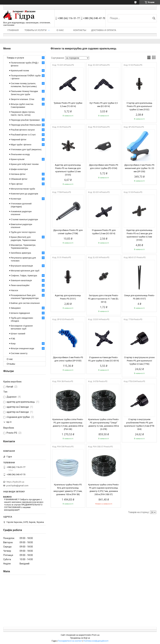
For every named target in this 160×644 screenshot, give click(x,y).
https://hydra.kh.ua (15, 482)
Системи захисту (19, 353)
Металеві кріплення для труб (25, 271)
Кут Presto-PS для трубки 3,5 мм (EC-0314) (104, 105)
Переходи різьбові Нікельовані (26, 125)
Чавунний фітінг (19, 140)
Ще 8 (9, 422)
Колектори (16, 199)
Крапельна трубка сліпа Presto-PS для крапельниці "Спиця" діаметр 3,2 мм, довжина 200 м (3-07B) (104, 424)
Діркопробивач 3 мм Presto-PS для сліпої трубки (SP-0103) (68, 359)
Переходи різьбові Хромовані (25, 120)
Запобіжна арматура (21, 253)
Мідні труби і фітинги (21, 145)
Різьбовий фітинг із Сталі (23, 135)
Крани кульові (18, 159)
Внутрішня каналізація (22, 266)
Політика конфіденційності (96, 641)
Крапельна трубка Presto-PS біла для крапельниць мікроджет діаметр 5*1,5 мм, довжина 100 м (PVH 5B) (68, 489)
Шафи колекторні (19, 169)
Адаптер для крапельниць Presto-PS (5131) (68, 297)
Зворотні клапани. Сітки (22, 99)
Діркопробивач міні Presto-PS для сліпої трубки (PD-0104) (104, 167)
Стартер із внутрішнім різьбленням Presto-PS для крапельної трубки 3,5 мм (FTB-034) (139, 424)
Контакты (80, 30)
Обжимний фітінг (19, 179)
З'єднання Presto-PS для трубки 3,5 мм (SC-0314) (104, 232)
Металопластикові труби (23, 189)
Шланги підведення (20, 313)
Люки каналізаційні (20, 285)
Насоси (14, 290)
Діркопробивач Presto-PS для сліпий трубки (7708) (68, 232)
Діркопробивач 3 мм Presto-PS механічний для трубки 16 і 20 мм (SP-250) (139, 168)
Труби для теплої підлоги (23, 232)
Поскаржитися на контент (70, 641)
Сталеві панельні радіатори (24, 219)
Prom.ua (96, 635)
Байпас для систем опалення (25, 303)
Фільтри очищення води (22, 348)
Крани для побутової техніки (25, 164)
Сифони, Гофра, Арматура (24, 276)
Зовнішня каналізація (21, 280)
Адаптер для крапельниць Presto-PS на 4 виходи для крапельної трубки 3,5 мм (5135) (68, 170)
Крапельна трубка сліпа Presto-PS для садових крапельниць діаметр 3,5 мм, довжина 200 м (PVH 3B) (68, 424)
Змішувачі (16, 308)
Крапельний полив (20, 71)
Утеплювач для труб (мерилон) (26, 149)
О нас (60, 30)
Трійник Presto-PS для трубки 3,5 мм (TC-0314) (68, 105)
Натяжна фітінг (18, 174)
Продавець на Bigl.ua (80, 638)
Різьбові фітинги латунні (23, 130)
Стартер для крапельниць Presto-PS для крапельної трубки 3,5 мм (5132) (139, 106)
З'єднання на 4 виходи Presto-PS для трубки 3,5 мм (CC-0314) (104, 359)
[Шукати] (154, 18)
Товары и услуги (36, 30)
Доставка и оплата (104, 30)
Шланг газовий (18, 334)
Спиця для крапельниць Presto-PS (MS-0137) (139, 297)
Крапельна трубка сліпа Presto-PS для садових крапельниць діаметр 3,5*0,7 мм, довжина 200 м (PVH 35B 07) (104, 489)
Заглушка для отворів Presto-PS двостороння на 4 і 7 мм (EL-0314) (104, 299)
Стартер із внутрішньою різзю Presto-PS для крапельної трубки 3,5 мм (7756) (139, 361)
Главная (13, 30)
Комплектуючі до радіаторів (24, 194)
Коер (13, 344)
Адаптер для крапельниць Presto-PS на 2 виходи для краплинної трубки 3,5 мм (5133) (139, 235)
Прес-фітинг (17, 184)
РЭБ (13, 339)
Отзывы (11, 364)
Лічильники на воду (20, 154)
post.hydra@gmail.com (17, 486)
